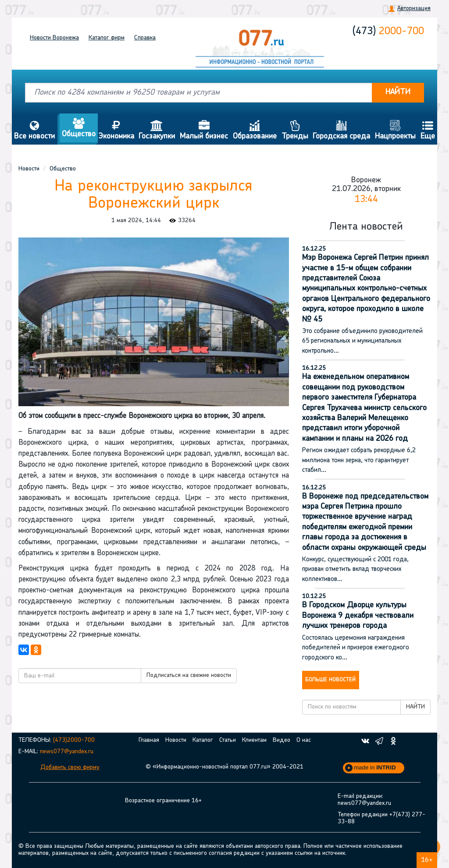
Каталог (107, 38)
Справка (145, 38)
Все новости (35, 130)
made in (375, 767)
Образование (255, 130)
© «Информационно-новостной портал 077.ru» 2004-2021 (224, 767)
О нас (304, 740)
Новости (54, 38)
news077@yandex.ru (67, 752)
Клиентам (254, 740)
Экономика (116, 130)
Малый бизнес (204, 130)
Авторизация (414, 9)
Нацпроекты (396, 130)
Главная (149, 740)
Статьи (228, 740)
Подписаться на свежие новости (189, 675)
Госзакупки (157, 130)
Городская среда (342, 130)
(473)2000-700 (74, 740)
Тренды (295, 130)
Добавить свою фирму (70, 767)
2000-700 (388, 32)
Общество (79, 128)
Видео (282, 740)
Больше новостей (330, 680)
